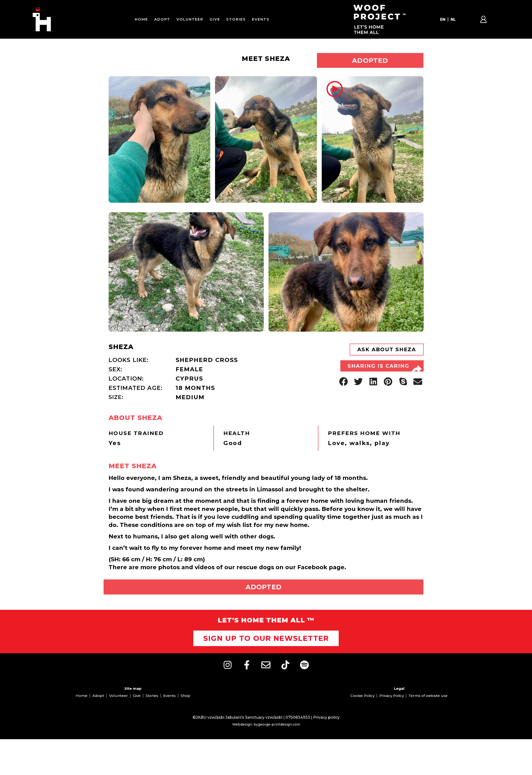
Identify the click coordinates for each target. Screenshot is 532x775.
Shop (185, 706)
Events (261, 19)
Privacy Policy (391, 706)
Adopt (162, 19)
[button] (344, 391)
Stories (236, 19)
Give (215, 19)
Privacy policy (326, 728)
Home (141, 19)
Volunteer (190, 19)
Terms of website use (429, 706)
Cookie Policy (361, 706)
